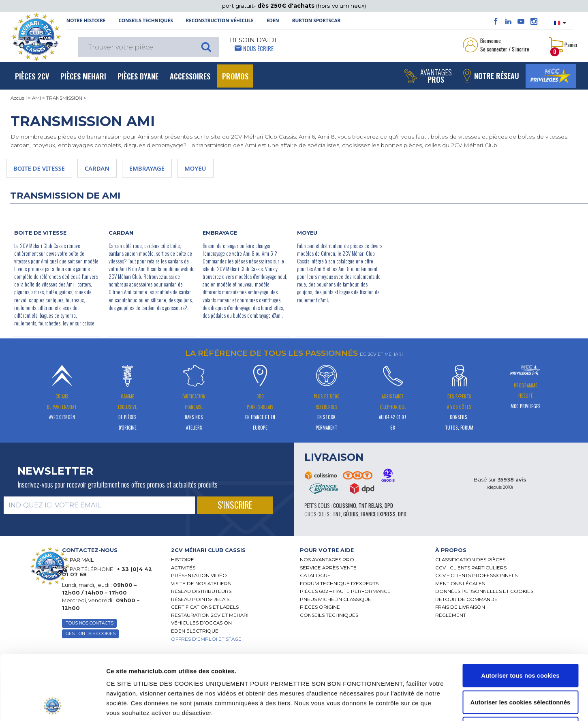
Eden (273, 20)
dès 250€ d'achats (287, 6)
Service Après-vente (328, 568)
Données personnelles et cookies (484, 591)
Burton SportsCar (316, 20)
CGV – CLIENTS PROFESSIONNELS (476, 576)
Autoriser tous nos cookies (520, 615)
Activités (183, 568)
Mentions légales (460, 584)
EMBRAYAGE (147, 168)
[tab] (230, 550)
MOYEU (195, 168)
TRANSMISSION (64, 98)
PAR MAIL (82, 560)
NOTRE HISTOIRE (86, 20)
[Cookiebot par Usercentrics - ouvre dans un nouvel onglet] (52, 705)
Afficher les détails (443, 705)
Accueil (19, 98)
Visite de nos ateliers (201, 584)
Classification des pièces (470, 560)
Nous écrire (258, 48)
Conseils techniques (145, 20)
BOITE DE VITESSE (39, 168)
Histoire (183, 560)
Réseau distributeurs (201, 591)
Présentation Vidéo (199, 576)
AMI (36, 98)
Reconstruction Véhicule (220, 20)
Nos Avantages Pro (327, 560)
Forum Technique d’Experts (339, 584)
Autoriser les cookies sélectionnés (521, 641)
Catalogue (315, 576)
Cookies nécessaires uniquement (520, 668)
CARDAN (97, 168)
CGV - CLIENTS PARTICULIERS (471, 568)
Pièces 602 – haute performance (345, 591)
